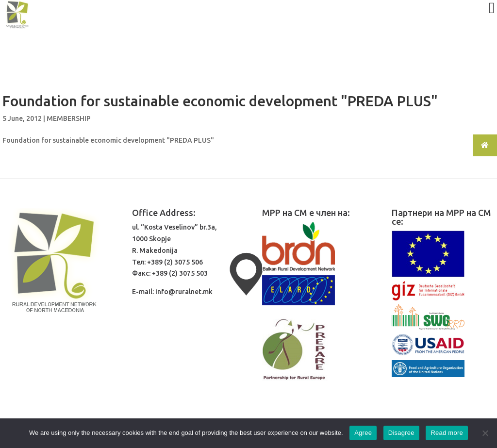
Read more (447, 433)
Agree (363, 433)
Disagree (401, 433)
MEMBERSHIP (69, 118)
